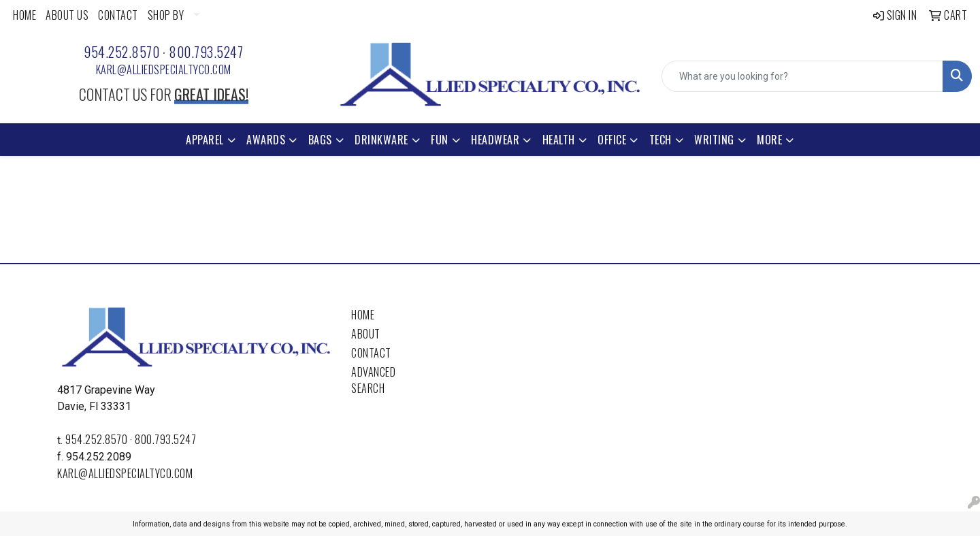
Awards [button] (266, 140)
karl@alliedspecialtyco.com (164, 69)
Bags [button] (320, 140)
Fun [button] (440, 140)
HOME (24, 15)
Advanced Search (373, 380)
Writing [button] (714, 140)
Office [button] (612, 140)
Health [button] (559, 140)
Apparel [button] (205, 140)
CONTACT (118, 15)
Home (363, 315)
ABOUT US (67, 15)
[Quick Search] (802, 76)
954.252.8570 (121, 52)
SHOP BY (166, 15)
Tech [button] (660, 140)
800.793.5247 (206, 52)
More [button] (769, 140)
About (366, 334)
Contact (371, 353)
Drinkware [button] (381, 140)
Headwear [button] (495, 140)
